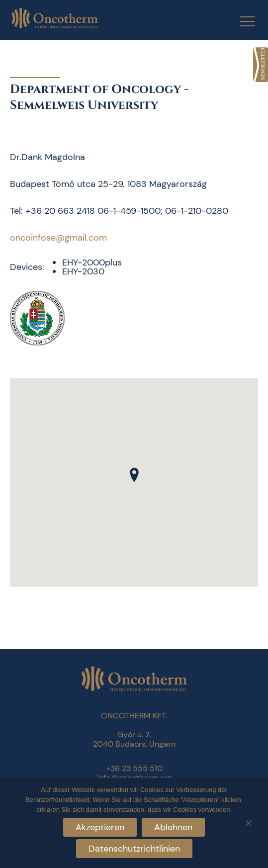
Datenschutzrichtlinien (134, 849)
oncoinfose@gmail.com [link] (58, 238)
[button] (134, 475)
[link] (261, 65)
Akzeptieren (100, 827)
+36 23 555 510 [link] (134, 768)
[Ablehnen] (248, 822)
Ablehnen (173, 827)
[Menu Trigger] (241, 21)
